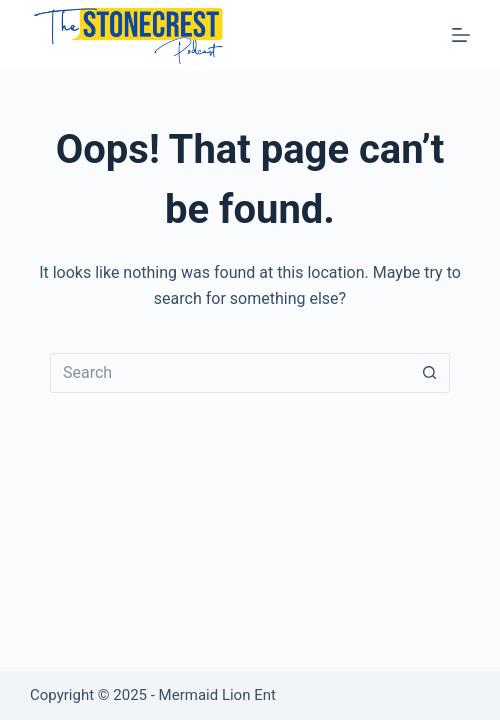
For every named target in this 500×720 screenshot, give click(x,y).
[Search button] (430, 373)
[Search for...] (230, 373)
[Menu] (461, 35)
